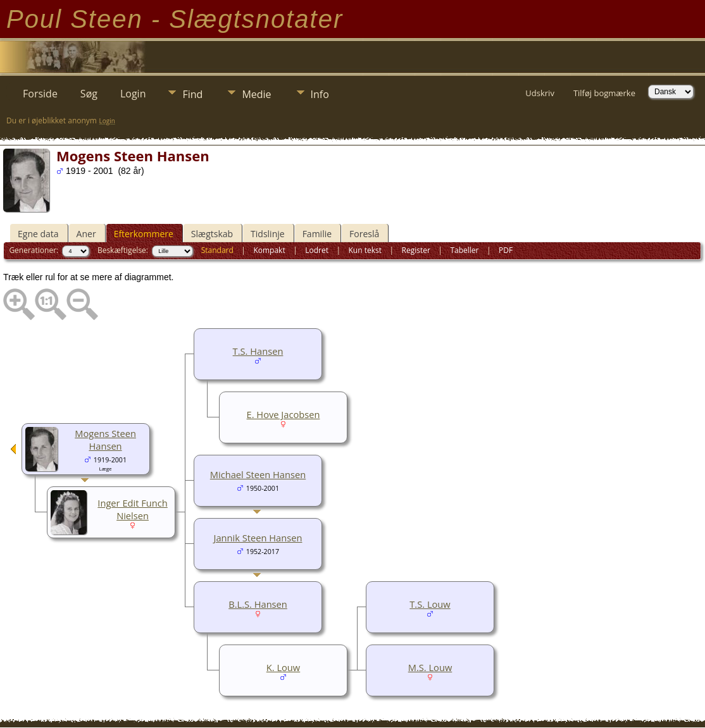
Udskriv (540, 93)
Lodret (317, 250)
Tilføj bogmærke (604, 93)
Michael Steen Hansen (258, 474)
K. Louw (283, 667)
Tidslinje (268, 234)
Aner (86, 234)
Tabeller (464, 250)
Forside (40, 94)
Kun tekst (365, 250)
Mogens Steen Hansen (105, 440)
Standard (217, 250)
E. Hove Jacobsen (284, 414)
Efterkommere (144, 234)
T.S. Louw (430, 604)
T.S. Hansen (258, 351)
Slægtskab (212, 234)
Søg (89, 94)
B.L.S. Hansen (258, 604)
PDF (506, 250)
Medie (256, 94)
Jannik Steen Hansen (258, 538)
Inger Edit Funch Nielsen (132, 509)
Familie (317, 234)
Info (320, 94)
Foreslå (364, 234)
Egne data (38, 234)
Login (133, 94)
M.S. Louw (430, 667)
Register (416, 250)
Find (192, 94)
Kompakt (269, 250)
